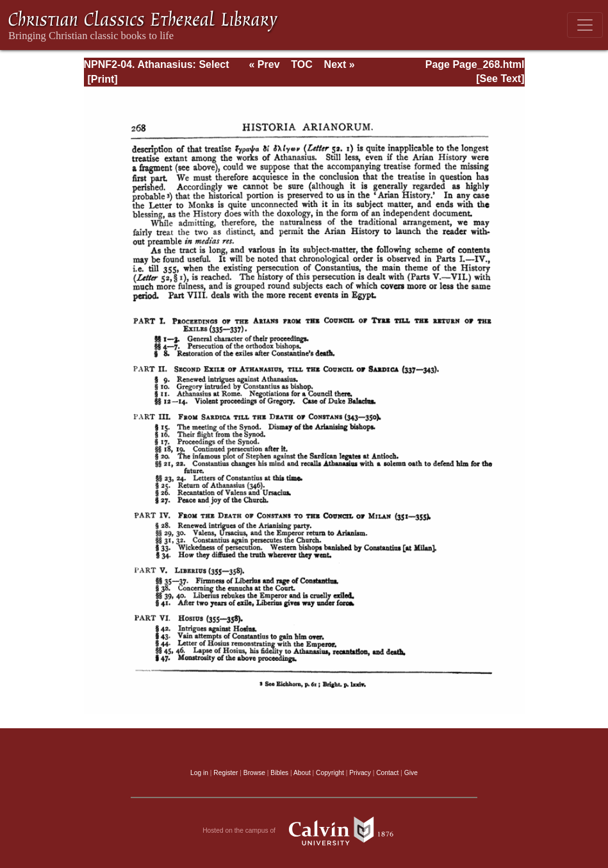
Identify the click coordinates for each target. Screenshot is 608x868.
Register (226, 773)
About (302, 773)
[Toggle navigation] (585, 25)
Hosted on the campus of (304, 831)
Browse (254, 773)
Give (411, 773)
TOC (301, 64)
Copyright (330, 773)
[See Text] (500, 79)
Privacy (360, 773)
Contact (387, 773)
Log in (199, 773)
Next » (340, 64)
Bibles (279, 773)
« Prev (264, 64)
